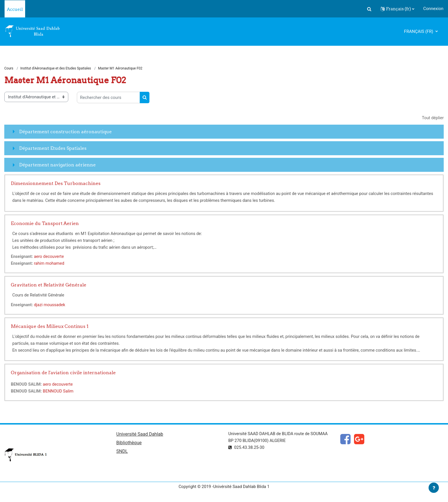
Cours (9, 69)
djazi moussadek (51, 305)
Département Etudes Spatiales (53, 148)
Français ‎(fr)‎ (419, 31)
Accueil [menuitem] (15, 9)
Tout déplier (432, 118)
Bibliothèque (129, 444)
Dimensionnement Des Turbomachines (56, 184)
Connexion (433, 9)
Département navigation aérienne (57, 165)
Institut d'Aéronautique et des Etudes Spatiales (56, 69)
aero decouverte (50, 257)
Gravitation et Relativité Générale (49, 285)
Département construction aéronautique (65, 132)
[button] (369, 9)
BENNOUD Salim (59, 392)
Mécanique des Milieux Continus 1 (50, 327)
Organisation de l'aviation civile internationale (63, 373)
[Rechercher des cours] (108, 98)
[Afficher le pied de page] (434, 488)
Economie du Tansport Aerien (45, 224)
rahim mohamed (50, 264)
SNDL (122, 452)
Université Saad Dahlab (140, 435)
